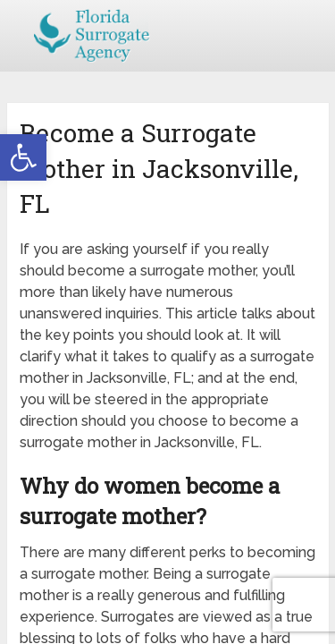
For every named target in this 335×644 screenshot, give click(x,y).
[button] (23, 157)
